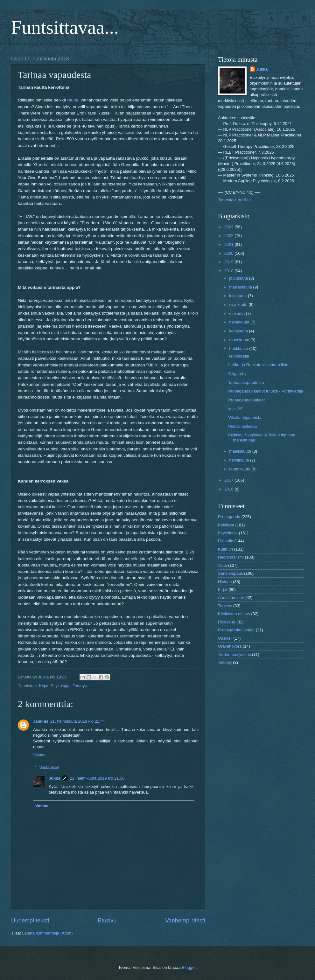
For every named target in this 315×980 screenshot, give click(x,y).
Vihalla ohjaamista (245, 417)
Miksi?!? (236, 409)
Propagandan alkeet (246, 400)
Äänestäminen (231, 598)
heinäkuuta (240, 322)
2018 (229, 271)
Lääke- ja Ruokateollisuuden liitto (258, 365)
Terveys (80, 686)
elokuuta (237, 313)
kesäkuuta (239, 331)
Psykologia (60, 686)
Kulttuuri (225, 549)
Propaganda (229, 517)
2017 (229, 480)
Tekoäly (225, 662)
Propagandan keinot (236, 630)
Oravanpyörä (230, 646)
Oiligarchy (237, 374)
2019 (229, 262)
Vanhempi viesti (185, 921)
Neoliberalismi (231, 557)
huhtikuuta (239, 348)
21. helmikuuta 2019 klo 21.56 (97, 778)
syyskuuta (239, 305)
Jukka (55, 778)
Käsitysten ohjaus (234, 614)
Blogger (189, 967)
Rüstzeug (227, 622)
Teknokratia (239, 356)
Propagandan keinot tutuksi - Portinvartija (266, 391)
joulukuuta (239, 278)
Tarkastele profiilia (234, 200)
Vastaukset (49, 767)
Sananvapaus (231, 573)
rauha (73, 100)
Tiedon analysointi (234, 654)
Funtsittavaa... (65, 27)
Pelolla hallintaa (242, 426)
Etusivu (107, 921)
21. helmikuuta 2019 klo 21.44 (78, 721)
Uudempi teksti (30, 921)
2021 (229, 244)
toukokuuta (240, 340)
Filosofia (226, 541)
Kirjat (44, 686)
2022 (229, 236)
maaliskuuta (241, 451)
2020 (229, 253)
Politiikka (226, 525)
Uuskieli (225, 638)
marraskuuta (241, 287)
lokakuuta (238, 296)
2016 (229, 489)
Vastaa (39, 755)
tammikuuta (240, 469)
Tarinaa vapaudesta (246, 382)
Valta (222, 565)
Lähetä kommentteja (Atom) (48, 933)
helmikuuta (240, 460)
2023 (229, 227)
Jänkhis (41, 721)
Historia (225, 582)
